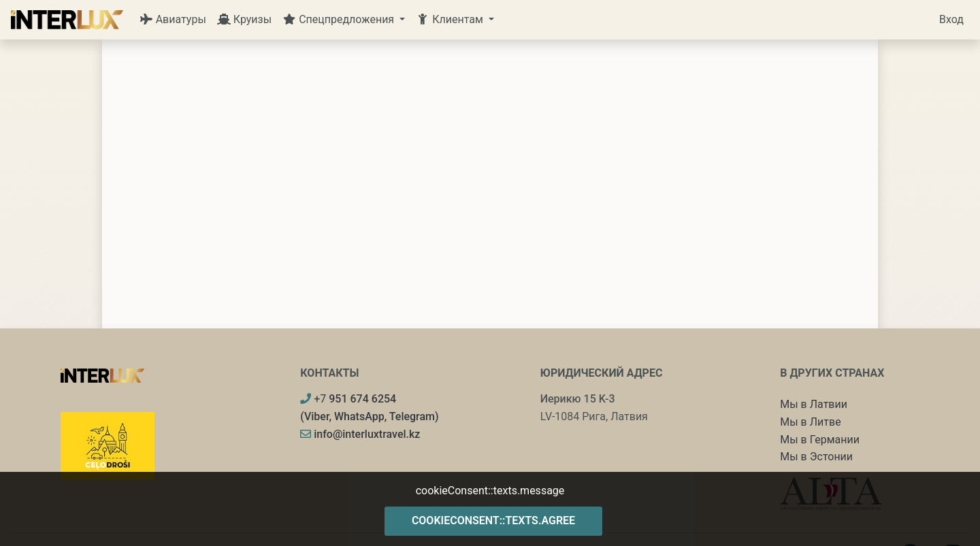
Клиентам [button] (451, 19)
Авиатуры (173, 19)
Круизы (244, 19)
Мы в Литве (810, 422)
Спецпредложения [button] (340, 19)
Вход (951, 19)
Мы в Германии (820, 440)
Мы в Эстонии (816, 457)
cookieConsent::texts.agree (493, 521)
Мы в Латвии (814, 404)
